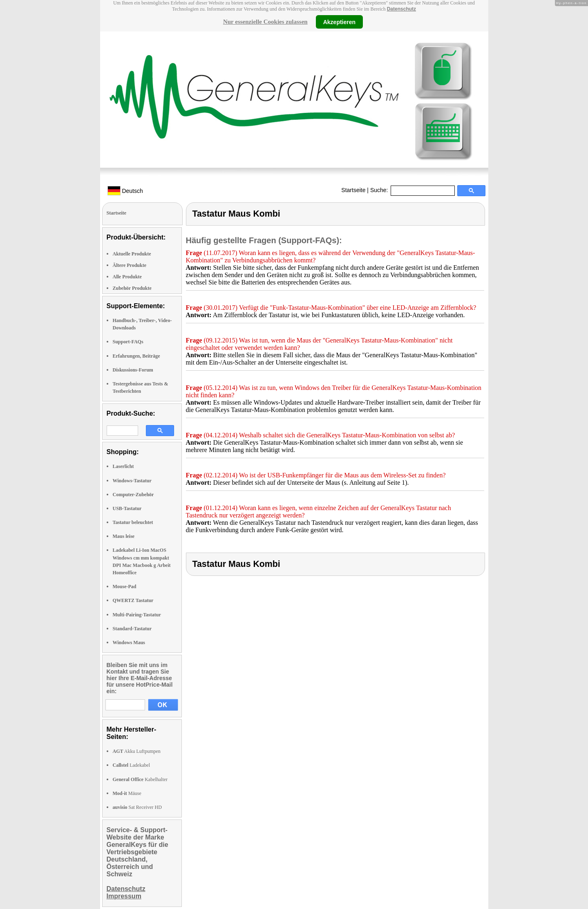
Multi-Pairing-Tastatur (137, 615)
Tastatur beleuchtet (133, 522)
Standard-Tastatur (132, 629)
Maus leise (124, 536)
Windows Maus (129, 643)
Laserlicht (123, 466)
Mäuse (127, 793)
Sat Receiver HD (137, 807)
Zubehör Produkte (132, 288)
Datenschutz (401, 9)
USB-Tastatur (127, 508)
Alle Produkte (127, 277)
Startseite (353, 190)
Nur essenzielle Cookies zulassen (265, 22)
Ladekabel (132, 765)
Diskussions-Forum (133, 370)
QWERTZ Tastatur (133, 600)
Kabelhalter (140, 779)
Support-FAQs (128, 342)
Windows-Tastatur (132, 481)
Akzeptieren (339, 22)
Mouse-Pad (125, 587)
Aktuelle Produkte (132, 254)
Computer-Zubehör (133, 495)
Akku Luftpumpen (137, 751)
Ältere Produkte (130, 265)
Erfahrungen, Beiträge (136, 356)
